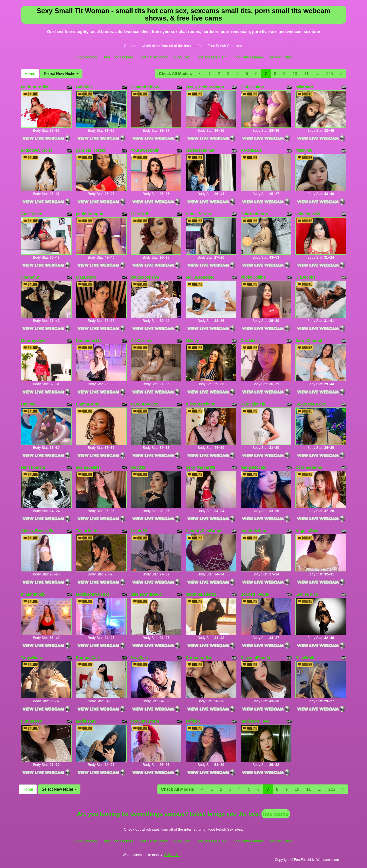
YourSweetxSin (145, 150)
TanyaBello (32, 658)
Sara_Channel (309, 340)
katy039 (138, 467)
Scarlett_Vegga (255, 594)
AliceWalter (306, 658)
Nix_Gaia (139, 658)
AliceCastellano (200, 404)
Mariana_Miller (35, 87)
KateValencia (253, 404)
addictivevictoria (37, 150)
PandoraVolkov (145, 404)
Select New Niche (61, 74)
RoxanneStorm (145, 721)
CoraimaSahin (309, 467)
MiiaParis (304, 87)
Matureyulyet (33, 340)
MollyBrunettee (200, 277)
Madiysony (86, 721)
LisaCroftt (140, 214)
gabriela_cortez (91, 150)
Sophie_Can (87, 658)
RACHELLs (251, 150)
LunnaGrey (32, 721)
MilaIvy (192, 340)
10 (295, 74)
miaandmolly (33, 594)
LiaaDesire (86, 277)
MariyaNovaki (254, 467)
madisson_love (255, 721)
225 (330, 74)
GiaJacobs (306, 277)
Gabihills (84, 87)
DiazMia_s (250, 340)
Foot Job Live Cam (211, 57)
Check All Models (175, 74)
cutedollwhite (253, 531)
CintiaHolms (252, 87)
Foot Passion (86, 57)
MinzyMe (304, 150)
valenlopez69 (308, 214)
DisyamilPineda (256, 658)
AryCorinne (142, 340)
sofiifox (193, 721)
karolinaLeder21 (201, 594)
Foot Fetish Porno (154, 57)
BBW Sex (182, 57)
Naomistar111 (89, 340)
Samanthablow (145, 87)
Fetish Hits (172, 855)
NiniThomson (34, 467)
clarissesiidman (201, 150)
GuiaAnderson (254, 214)
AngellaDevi (307, 531)
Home (30, 74)
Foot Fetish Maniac (248, 57)
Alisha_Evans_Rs (38, 531)
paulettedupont (90, 214)
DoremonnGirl (199, 658)
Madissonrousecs (93, 594)
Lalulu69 (139, 531)
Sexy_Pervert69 (200, 467)
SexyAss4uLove (311, 404)
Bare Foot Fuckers (118, 57)
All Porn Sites (281, 57)
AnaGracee (32, 214)
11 (307, 74)
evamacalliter (89, 467)
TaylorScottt (87, 531)
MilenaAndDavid (146, 594)
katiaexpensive (145, 277)
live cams (276, 814)
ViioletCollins (253, 277)
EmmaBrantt (88, 404)
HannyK (29, 404)
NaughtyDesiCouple (205, 531)
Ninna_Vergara (200, 214)
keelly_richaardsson (205, 87)
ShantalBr (31, 277)
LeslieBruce (307, 594)
